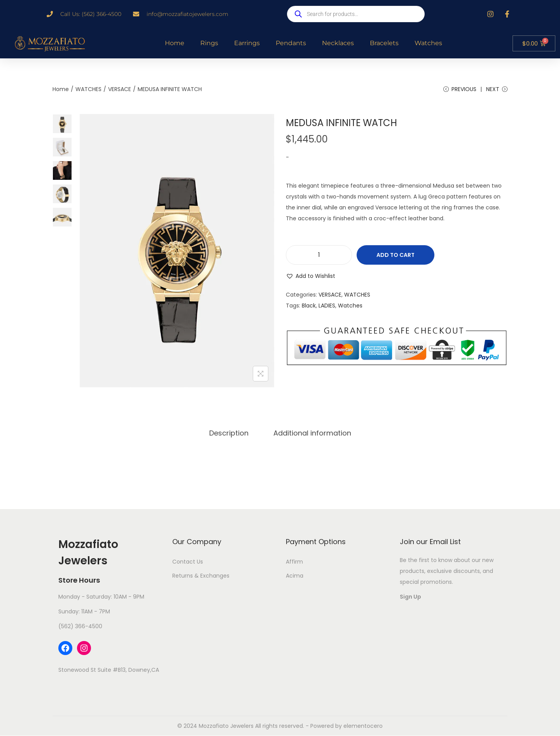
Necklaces (338, 43)
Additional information (312, 433)
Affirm (294, 562)
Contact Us (188, 562)
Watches (428, 43)
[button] (311, 276)
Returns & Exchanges (201, 576)
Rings (209, 43)
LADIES (327, 306)
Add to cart (395, 255)
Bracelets (384, 43)
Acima (295, 576)
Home (175, 43)
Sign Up (410, 597)
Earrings (247, 43)
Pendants (291, 43)
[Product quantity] (319, 255)
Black (309, 306)
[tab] (229, 433)
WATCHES (88, 89)
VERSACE (120, 89)
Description (229, 433)
